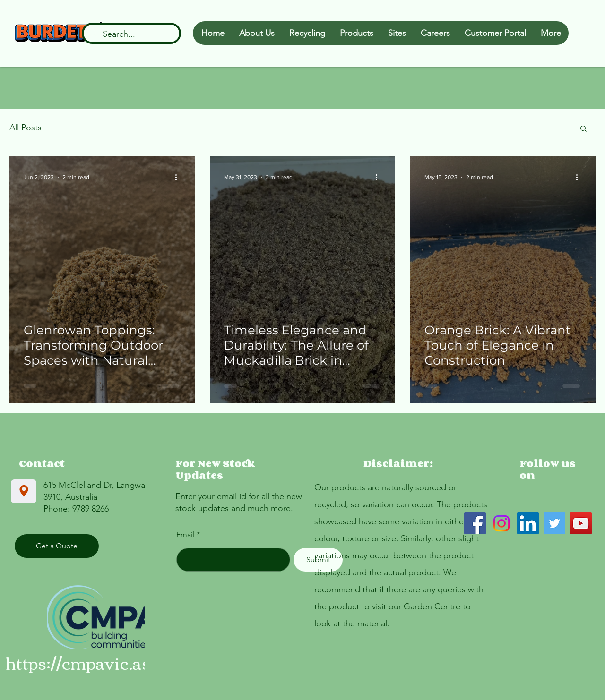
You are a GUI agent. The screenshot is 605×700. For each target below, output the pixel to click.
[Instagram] (501, 523)
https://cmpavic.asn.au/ (98, 662)
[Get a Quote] (57, 546)
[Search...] (131, 34)
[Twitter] (554, 523)
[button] (583, 129)
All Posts (26, 128)
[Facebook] (475, 523)
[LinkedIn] (528, 523)
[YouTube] (581, 523)
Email (186, 535)
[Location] (24, 491)
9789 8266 (91, 509)
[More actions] (179, 177)
